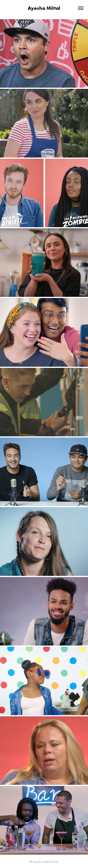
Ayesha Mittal (44, 8)
